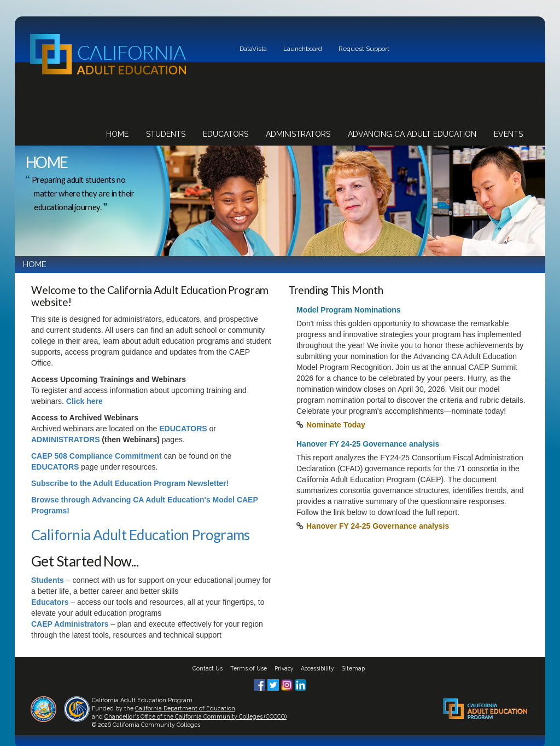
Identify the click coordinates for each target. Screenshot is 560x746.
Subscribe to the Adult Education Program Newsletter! (130, 483)
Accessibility (317, 668)
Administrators (298, 134)
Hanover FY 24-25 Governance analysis (378, 526)
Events (508, 134)
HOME (35, 264)
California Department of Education (185, 708)
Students (166, 134)
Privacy (284, 668)
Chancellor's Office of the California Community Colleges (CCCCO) (196, 716)
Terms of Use (249, 668)
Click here (84, 401)
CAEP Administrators (70, 624)
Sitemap (353, 668)
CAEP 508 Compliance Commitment (97, 456)
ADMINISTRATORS (65, 439)
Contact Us (208, 668)
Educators (226, 134)
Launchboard (303, 49)
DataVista (253, 49)
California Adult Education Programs (141, 535)
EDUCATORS (183, 429)
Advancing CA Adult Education (412, 134)
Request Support (364, 49)
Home (117, 134)
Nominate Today (336, 425)
